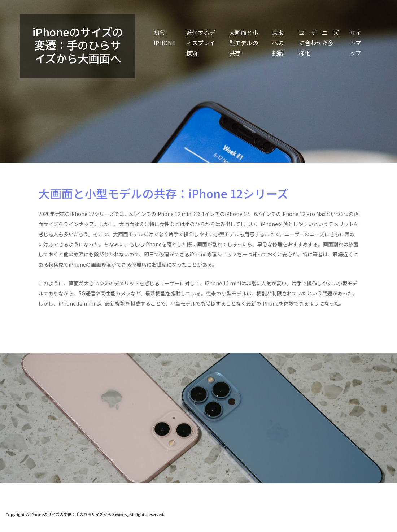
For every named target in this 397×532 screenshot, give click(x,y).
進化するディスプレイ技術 (201, 43)
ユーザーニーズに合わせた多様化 (319, 43)
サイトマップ (355, 43)
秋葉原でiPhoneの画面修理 (80, 264)
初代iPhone (165, 38)
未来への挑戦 (278, 43)
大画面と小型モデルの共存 (244, 43)
